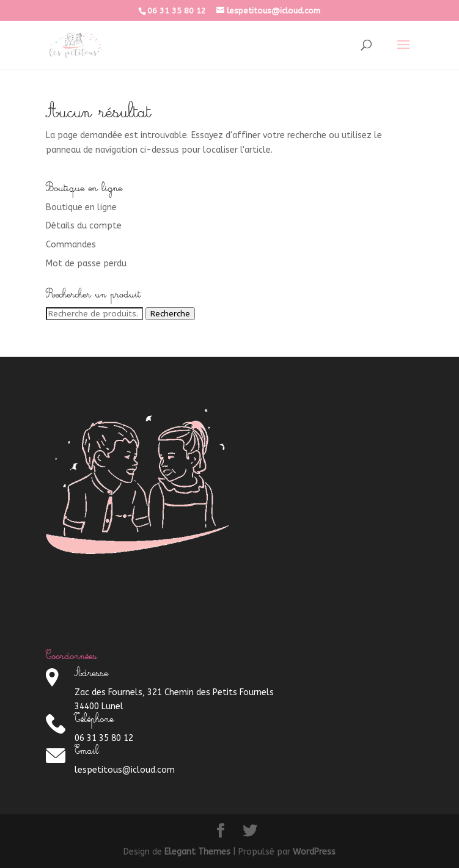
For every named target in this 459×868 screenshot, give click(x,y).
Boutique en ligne (81, 207)
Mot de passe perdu (86, 264)
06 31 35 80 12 (177, 11)
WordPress (314, 852)
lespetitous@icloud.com (125, 770)
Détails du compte (84, 226)
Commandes (71, 245)
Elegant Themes (197, 852)
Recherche (170, 314)
